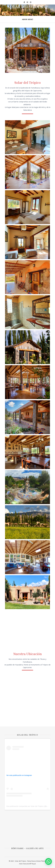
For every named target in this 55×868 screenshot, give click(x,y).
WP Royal (32, 864)
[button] (48, 861)
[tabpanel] (27, 50)
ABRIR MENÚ (28, 19)
